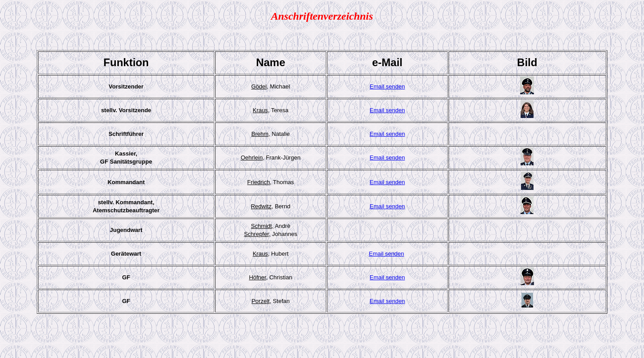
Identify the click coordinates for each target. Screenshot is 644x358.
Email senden (388, 86)
